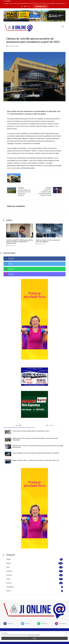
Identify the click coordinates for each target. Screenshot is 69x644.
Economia (9, 575)
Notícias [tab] (50, 425)
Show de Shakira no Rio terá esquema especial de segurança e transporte (36, 453)
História (8, 591)
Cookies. (4, 633)
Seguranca (9, 571)
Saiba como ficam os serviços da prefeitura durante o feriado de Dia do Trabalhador (35, 439)
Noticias (8, 563)
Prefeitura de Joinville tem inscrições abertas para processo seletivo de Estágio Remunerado (38, 446)
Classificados (10, 587)
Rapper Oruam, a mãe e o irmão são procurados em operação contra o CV (36, 460)
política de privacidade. (34, 635)
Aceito (35, 638)
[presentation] (60, 220)
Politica (8, 579)
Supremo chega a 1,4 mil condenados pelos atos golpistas (48, 241)
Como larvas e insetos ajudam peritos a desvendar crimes (31, 431)
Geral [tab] (19, 425)
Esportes (9, 583)
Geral (8, 567)
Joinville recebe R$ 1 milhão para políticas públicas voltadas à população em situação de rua (20, 242)
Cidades (9, 559)
